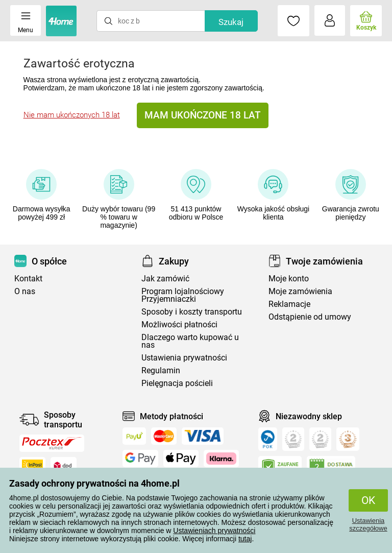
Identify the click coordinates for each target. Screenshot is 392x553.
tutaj (245, 539)
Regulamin (161, 370)
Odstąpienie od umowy (310, 317)
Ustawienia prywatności (184, 358)
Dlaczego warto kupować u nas (190, 341)
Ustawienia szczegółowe (368, 524)
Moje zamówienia (300, 291)
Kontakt (28, 279)
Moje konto (289, 279)
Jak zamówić (165, 279)
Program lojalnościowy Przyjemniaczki (183, 295)
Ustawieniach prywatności (214, 531)
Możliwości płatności (179, 324)
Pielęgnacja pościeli (177, 383)
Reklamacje (289, 304)
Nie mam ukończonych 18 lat (72, 115)
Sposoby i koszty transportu (192, 312)
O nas (25, 291)
